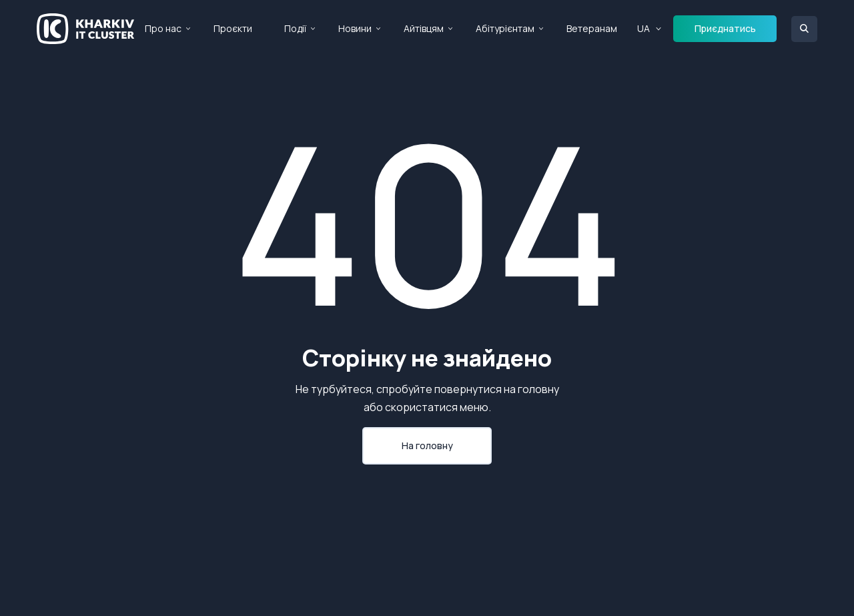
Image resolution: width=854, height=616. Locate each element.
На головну (427, 445)
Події (295, 28)
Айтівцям (424, 28)
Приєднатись (725, 28)
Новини (355, 28)
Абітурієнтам (505, 28)
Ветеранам (592, 28)
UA (644, 28)
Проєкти (233, 28)
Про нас (163, 28)
